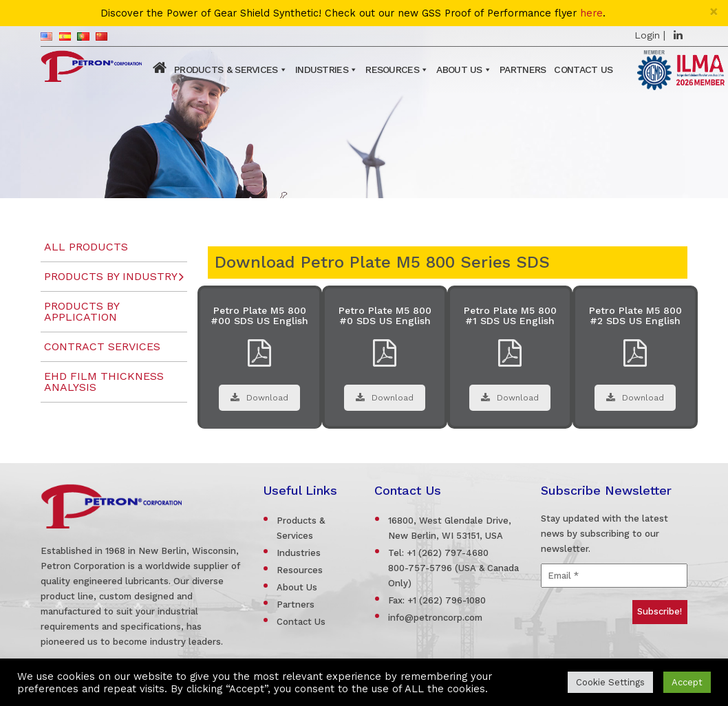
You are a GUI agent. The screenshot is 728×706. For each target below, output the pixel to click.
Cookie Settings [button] (610, 682)
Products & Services (226, 69)
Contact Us (583, 69)
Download (259, 398)
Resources (392, 69)
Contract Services (102, 346)
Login (647, 35)
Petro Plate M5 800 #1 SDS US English (510, 315)
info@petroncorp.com (435, 618)
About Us (459, 69)
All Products (86, 247)
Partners (523, 69)
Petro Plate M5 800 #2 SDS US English (635, 315)
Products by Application (82, 311)
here (591, 13)
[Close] (714, 11)
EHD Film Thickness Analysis (104, 382)
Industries (322, 69)
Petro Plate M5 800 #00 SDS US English (259, 315)
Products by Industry (111, 276)
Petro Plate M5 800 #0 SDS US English (385, 315)
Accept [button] (687, 682)
